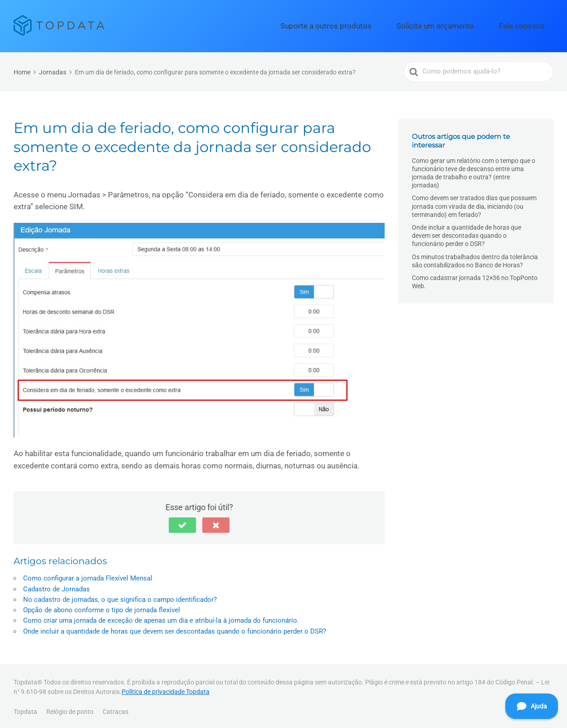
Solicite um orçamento (459, 25)
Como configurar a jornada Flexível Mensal (88, 576)
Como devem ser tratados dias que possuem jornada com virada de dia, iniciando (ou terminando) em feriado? (474, 204)
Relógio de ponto (70, 709)
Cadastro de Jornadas (56, 586)
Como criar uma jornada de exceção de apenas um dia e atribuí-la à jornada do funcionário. (161, 618)
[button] (182, 522)
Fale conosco (529, 25)
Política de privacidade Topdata (166, 689)
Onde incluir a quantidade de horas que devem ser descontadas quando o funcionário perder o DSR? (175, 629)
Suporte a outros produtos (370, 25)
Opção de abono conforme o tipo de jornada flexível (102, 607)
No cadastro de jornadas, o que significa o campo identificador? (120, 597)
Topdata (25, 709)
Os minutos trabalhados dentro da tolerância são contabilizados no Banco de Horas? (475, 258)
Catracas (115, 709)
